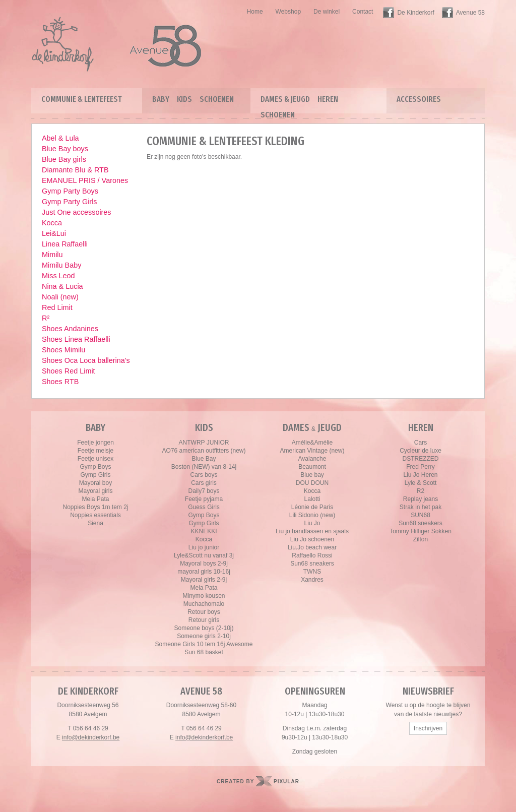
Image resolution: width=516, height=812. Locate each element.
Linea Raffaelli (65, 244)
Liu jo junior (204, 547)
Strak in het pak (421, 507)
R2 (421, 491)
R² (46, 318)
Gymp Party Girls (70, 202)
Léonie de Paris (312, 507)
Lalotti (312, 499)
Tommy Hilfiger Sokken (421, 531)
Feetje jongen (95, 443)
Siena (95, 523)
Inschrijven (428, 728)
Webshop (288, 12)
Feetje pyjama (204, 499)
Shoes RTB (60, 382)
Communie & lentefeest (82, 99)
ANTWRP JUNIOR (204, 443)
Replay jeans (421, 499)
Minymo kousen (204, 596)
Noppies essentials (95, 515)
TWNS (312, 572)
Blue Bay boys (65, 149)
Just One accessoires (77, 212)
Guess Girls (204, 507)
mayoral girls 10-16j (204, 572)
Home (255, 12)
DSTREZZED (421, 459)
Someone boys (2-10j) (204, 628)
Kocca (52, 223)
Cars (421, 443)
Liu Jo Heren (420, 475)
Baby (161, 99)
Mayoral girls (95, 491)
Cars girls (204, 483)
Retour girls (204, 620)
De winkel (327, 12)
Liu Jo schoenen (312, 539)
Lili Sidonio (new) (312, 515)
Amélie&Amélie (312, 443)
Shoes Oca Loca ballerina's (86, 360)
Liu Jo (312, 523)
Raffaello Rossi (312, 555)
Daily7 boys (204, 491)
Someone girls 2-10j (204, 636)
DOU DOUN (312, 483)
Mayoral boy (95, 483)
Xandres (312, 580)
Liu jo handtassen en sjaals (312, 531)
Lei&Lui (54, 233)
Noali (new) (60, 297)
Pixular (286, 782)
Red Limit (57, 307)
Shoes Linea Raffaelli (76, 339)
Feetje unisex (95, 459)
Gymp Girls (96, 475)
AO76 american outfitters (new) (204, 451)
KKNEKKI (204, 531)
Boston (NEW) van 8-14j (204, 467)
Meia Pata (95, 499)
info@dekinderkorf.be (91, 737)
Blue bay (312, 475)
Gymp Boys (95, 467)
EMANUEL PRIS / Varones (85, 180)
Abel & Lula (60, 138)
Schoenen (217, 99)
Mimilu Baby (61, 265)
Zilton (421, 539)
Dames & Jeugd (285, 99)
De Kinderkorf (415, 13)
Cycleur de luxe (421, 451)
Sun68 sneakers (312, 564)
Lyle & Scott (421, 483)
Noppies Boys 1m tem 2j (95, 507)
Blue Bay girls (64, 159)
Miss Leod (58, 276)
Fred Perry (421, 467)
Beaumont (312, 467)
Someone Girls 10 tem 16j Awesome (204, 644)
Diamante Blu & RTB (75, 170)
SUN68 (421, 515)
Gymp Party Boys (70, 191)
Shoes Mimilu (63, 350)
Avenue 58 (470, 13)
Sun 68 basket (204, 652)
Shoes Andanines (70, 329)
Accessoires (419, 99)
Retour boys (204, 612)
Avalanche (312, 459)
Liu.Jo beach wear (312, 547)
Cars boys (204, 475)
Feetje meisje (95, 451)
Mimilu (52, 255)
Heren (328, 99)
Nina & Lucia (62, 286)
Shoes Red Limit (69, 371)
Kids (184, 99)
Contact (363, 12)
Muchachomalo (204, 604)
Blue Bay (204, 459)
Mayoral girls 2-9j (204, 580)
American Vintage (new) (312, 451)
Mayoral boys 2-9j (204, 564)
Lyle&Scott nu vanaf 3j (204, 555)
